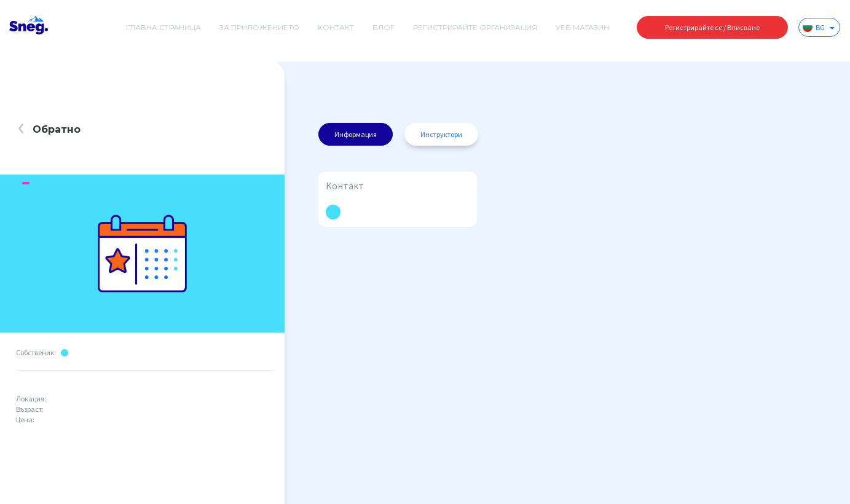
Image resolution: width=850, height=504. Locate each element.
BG (819, 27)
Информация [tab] (356, 134)
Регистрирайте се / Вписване (712, 27)
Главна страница (163, 27)
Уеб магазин (582, 27)
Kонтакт (336, 27)
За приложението (259, 27)
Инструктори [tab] (441, 134)
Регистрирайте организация (475, 27)
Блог (384, 27)
